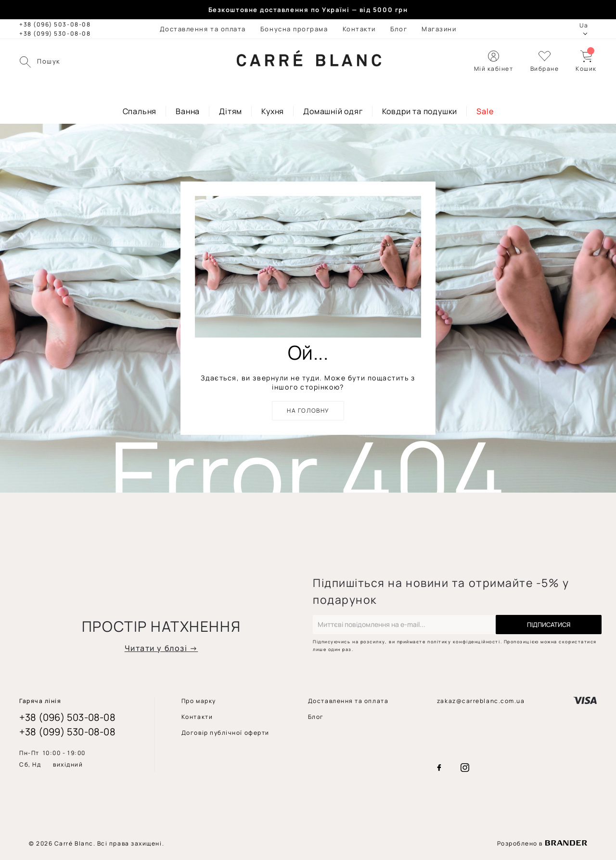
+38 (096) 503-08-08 (55, 24)
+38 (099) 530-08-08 (55, 33)
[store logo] (309, 62)
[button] (545, 62)
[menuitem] (203, 29)
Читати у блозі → (161, 648)
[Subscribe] (549, 625)
